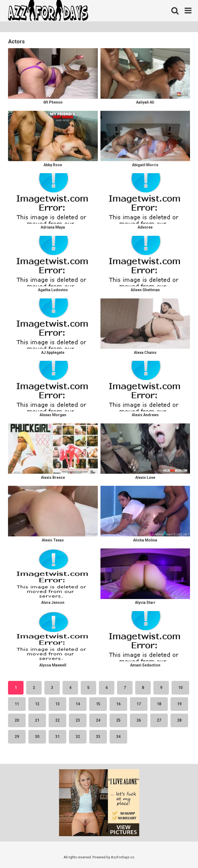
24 (98, 720)
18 (159, 704)
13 (57, 704)
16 (118, 704)
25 (118, 720)
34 (118, 737)
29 (17, 737)
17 (139, 704)
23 (78, 720)
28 (179, 720)
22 (57, 720)
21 (37, 720)
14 (78, 704)
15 (98, 704)
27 (159, 720)
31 (57, 737)
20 (17, 720)
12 (37, 704)
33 (98, 737)
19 (179, 704)
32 (78, 737)
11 (17, 704)
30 (37, 737)
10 (180, 688)
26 (139, 720)
